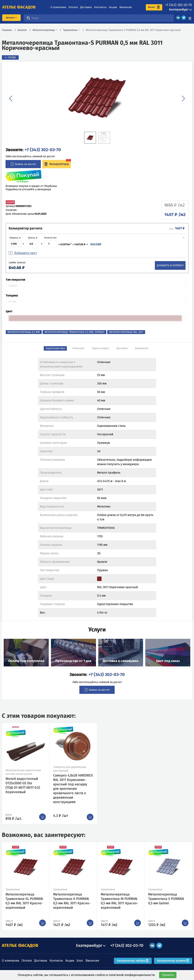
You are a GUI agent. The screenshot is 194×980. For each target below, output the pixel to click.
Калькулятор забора (133, 961)
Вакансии (126, 7)
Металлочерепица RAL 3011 (126, 332)
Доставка (86, 7)
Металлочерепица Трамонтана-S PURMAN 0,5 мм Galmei (166, 899)
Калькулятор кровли (173, 961)
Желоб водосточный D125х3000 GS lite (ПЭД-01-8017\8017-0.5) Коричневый (23, 785)
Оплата (73, 7)
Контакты (100, 7)
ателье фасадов (19, 7)
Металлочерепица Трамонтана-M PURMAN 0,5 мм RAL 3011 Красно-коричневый (119, 901)
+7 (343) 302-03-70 (178, 5)
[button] (11, 99)
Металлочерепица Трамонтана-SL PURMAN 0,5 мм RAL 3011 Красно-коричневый (24, 901)
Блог (80, 961)
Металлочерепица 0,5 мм (24, 332)
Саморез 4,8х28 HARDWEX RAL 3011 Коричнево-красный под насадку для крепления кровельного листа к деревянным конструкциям (73, 789)
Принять (168, 975)
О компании (58, 7)
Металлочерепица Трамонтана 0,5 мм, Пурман (74, 332)
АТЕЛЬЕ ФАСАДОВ (20, 945)
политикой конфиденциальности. (132, 975)
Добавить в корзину (170, 265)
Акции (113, 7)
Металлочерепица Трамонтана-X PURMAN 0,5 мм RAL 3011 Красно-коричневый (72, 901)
